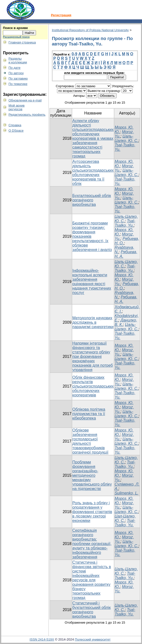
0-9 (74, 54)
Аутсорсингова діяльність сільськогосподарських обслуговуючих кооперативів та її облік (93, 173)
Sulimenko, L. (126, 493)
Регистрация (61, 15)
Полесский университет (93, 639)
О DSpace (16, 131)
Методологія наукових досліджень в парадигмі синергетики (93, 322)
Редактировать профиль (27, 115)
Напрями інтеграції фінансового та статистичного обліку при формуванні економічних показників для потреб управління (93, 357)
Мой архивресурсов (17, 107)
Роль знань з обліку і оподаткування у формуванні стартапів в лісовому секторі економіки (92, 512)
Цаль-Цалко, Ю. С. (126, 138)
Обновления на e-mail (25, 100)
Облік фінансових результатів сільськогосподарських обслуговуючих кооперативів (93, 386)
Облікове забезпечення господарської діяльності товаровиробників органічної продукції (90, 441)
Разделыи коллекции (18, 60)
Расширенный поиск (16, 37)
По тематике (18, 84)
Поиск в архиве (15, 28)
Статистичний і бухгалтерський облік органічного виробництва (92, 610)
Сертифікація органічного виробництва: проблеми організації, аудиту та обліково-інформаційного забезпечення (92, 544)
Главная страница (22, 42)
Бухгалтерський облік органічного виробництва (92, 200)
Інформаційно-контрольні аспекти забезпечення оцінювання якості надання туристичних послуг (92, 282)
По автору (16, 73)
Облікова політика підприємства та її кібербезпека (89, 414)
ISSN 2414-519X (42, 639)
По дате (15, 68)
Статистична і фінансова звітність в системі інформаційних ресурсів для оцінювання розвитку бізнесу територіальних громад (92, 580)
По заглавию (18, 78)
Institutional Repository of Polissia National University (90, 30)
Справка (15, 125)
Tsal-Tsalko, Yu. (125, 223)
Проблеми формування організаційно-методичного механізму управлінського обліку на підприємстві (92, 475)
